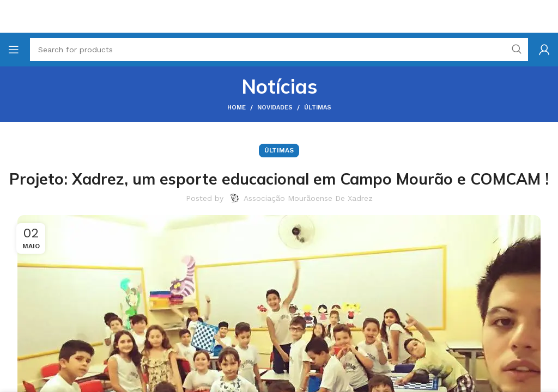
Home (236, 108)
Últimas (318, 108)
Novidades (275, 108)
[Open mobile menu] (14, 50)
